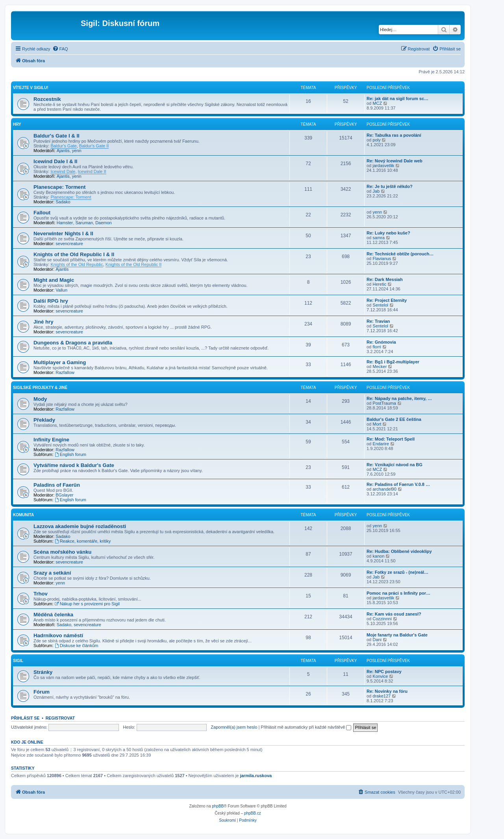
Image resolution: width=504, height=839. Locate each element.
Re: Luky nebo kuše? (388, 233)
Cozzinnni (382, 619)
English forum (70, 454)
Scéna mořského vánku (62, 552)
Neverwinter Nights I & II (63, 233)
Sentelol (380, 305)
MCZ (377, 103)
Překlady (44, 420)
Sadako (63, 202)
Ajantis (63, 151)
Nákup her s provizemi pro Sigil (87, 604)
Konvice (380, 676)
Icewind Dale (63, 171)
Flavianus (382, 259)
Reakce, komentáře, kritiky (83, 541)
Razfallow (65, 372)
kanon (378, 556)
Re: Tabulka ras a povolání (394, 135)
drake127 (382, 696)
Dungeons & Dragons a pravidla (73, 343)
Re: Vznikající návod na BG (395, 465)
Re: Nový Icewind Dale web (395, 161)
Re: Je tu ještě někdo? (390, 186)
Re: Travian (378, 321)
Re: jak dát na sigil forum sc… (397, 99)
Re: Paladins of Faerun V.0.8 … (398, 484)
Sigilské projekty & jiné (40, 388)
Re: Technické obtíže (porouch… (400, 254)
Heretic (379, 284)
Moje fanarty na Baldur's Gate (397, 635)
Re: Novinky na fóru (387, 691)
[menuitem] (60, 49)
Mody (40, 399)
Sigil (18, 661)
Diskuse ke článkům (77, 646)
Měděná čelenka (53, 615)
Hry (17, 124)
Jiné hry (44, 322)
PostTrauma (384, 403)
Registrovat (60, 718)
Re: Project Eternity (387, 300)
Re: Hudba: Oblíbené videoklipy (399, 551)
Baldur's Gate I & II (57, 136)
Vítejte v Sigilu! (31, 88)
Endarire (381, 444)
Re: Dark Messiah (385, 279)
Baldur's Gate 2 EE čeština (394, 419)
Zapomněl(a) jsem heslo (234, 727)
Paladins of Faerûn (57, 485)
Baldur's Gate (63, 146)
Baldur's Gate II (94, 146)
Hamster (65, 223)
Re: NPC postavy (384, 672)
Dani (377, 640)
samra (379, 238)
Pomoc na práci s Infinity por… (398, 593)
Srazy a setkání (52, 573)
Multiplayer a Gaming (60, 362)
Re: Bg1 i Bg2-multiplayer (393, 362)
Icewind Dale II (92, 171)
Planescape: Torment (59, 187)
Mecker (380, 366)
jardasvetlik (383, 166)
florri (377, 347)
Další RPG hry (51, 301)
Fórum (42, 692)
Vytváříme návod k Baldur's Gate (74, 465)
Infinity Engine (51, 440)
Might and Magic (54, 280)
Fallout (42, 213)
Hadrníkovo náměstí (58, 635)
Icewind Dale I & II (55, 161)
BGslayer (64, 495)
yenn (77, 151)
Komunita (23, 515)
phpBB (218, 806)
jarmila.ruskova (256, 776)
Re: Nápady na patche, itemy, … (399, 398)
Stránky (43, 672)
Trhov (41, 594)
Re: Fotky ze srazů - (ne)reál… (397, 572)
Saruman (84, 223)
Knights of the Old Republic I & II (74, 254)
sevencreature (69, 244)
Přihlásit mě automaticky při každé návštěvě (306, 727)
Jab (376, 191)
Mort (377, 424)
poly (376, 140)
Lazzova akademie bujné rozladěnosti (80, 526)
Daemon (104, 223)
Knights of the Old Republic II (133, 264)
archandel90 (384, 489)
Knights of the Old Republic (77, 264)
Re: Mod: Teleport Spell (391, 439)
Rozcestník (47, 99)
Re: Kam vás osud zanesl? (394, 614)
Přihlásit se (25, 718)
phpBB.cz (253, 813)
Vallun (61, 290)
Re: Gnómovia (381, 342)
